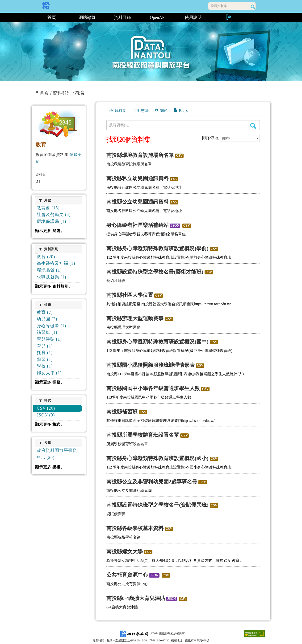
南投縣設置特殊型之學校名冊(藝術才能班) (155, 272)
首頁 (52, 17)
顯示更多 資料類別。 (54, 286)
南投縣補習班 (122, 412)
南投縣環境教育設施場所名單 (140, 155)
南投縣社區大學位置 (130, 295)
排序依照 (210, 138)
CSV (179, 156)
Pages (181, 110)
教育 (80, 93)
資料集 (118, 110)
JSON (175, 226)
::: (32, 17)
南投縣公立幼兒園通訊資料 (138, 202)
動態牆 (141, 110)
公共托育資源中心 (127, 575)
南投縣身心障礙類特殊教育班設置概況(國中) (157, 342)
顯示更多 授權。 (50, 467)
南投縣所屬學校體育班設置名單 (143, 435)
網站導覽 (87, 17)
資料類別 (62, 93)
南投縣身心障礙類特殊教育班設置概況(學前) (157, 248)
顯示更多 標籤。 (50, 382)
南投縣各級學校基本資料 (135, 528)
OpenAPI (158, 17)
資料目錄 (122, 17)
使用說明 (193, 17)
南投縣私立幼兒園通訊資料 (138, 178)
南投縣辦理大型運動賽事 (135, 318)
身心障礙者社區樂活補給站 (138, 225)
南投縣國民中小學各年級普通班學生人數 (153, 388)
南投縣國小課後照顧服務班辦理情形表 (151, 365)
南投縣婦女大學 (125, 552)
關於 (161, 110)
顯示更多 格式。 (50, 424)
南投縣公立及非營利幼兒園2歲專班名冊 (152, 482)
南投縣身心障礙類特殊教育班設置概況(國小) (157, 458)
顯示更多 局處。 (50, 231)
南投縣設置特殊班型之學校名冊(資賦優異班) (157, 505)
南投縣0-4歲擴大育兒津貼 (136, 598)
